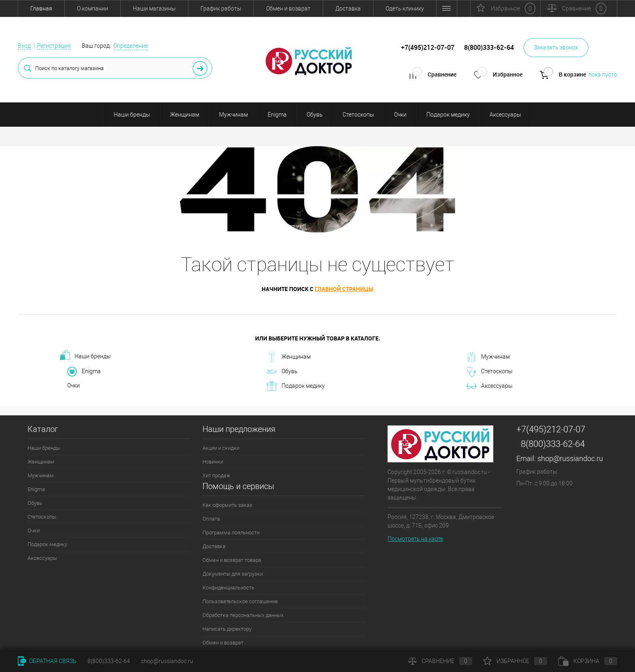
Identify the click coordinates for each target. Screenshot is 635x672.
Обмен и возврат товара (232, 560)
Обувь (315, 115)
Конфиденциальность (228, 588)
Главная (41, 9)
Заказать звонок (556, 47)
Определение (131, 46)
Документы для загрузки (233, 574)
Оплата (211, 519)
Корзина (588, 661)
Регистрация (54, 46)
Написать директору (227, 629)
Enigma (277, 115)
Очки (400, 115)
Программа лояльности (231, 533)
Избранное (515, 661)
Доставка (348, 9)
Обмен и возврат (288, 9)
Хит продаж (216, 475)
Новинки (213, 462)
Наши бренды (132, 115)
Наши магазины (154, 9)
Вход (24, 46)
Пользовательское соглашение (240, 601)
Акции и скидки (221, 448)
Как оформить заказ (227, 505)
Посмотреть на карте (415, 539)
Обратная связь (47, 661)
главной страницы (344, 289)
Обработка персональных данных (243, 615)
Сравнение (440, 661)
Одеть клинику (405, 9)
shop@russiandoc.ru (570, 458)
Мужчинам (233, 115)
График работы (221, 9)
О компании (93, 9)
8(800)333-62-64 (553, 444)
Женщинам (185, 115)
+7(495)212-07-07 (551, 429)
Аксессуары (505, 115)
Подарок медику (448, 115)
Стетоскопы (358, 115)
